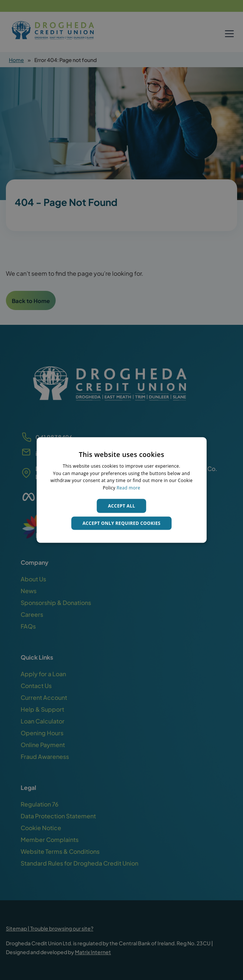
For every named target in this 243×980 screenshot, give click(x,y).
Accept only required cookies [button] (122, 523)
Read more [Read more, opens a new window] (128, 488)
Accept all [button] (122, 506)
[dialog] (121, 490)
